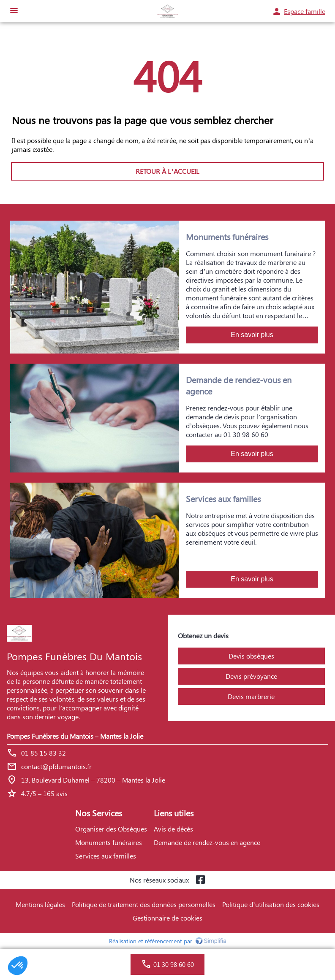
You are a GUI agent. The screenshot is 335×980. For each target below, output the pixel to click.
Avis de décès (173, 829)
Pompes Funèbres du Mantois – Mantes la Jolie (75, 736)
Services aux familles (106, 856)
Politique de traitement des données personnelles (144, 904)
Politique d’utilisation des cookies (271, 904)
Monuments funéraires (109, 842)
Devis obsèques (251, 656)
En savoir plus (252, 335)
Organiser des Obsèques (111, 829)
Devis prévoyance (251, 676)
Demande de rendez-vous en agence (207, 842)
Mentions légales (40, 904)
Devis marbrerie (251, 696)
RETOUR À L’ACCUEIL (167, 171)
